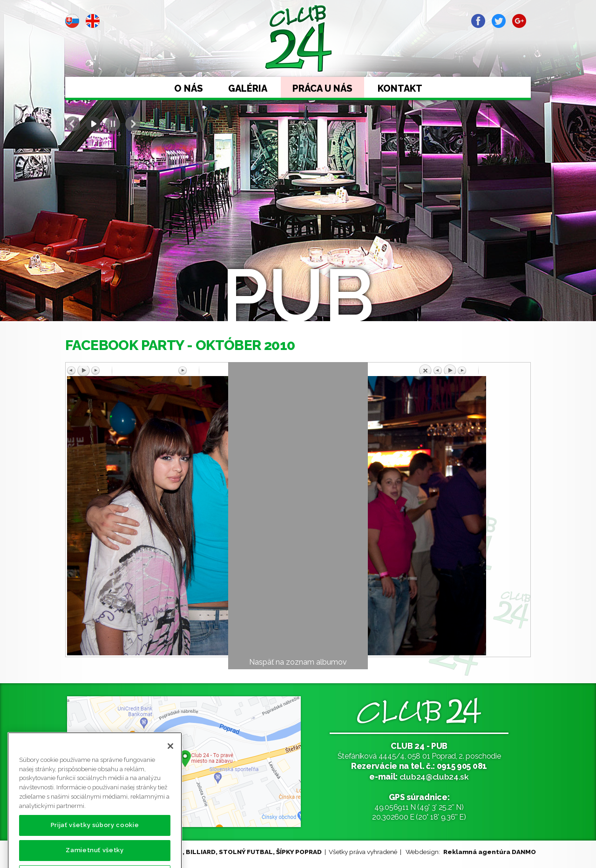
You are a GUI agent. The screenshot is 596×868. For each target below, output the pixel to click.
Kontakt (400, 88)
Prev (73, 124)
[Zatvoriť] (170, 767)
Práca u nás (322, 88)
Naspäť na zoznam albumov (298, 662)
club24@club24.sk (434, 777)
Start (93, 124)
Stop (113, 124)
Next (133, 124)
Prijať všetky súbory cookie (95, 846)
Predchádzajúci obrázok (122, 371)
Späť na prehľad (474, 369)
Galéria (248, 88)
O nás (189, 88)
